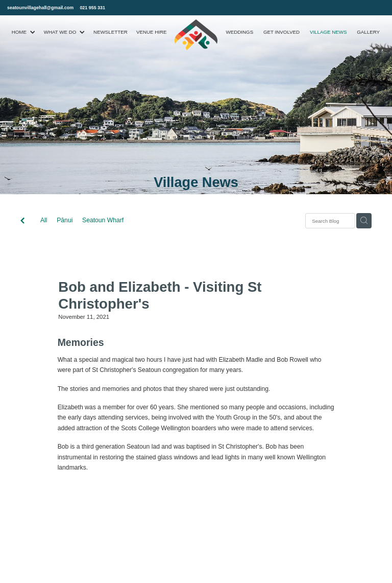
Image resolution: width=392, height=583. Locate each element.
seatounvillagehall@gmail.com (40, 8)
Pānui (65, 220)
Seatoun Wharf (103, 220)
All (44, 220)
